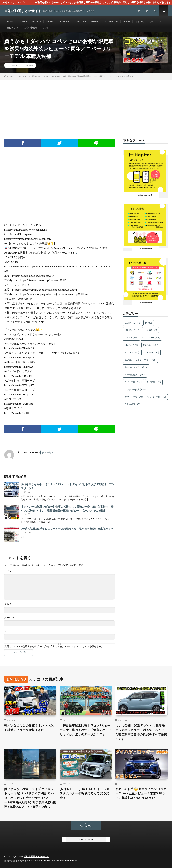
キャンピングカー (144, 21)
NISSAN (23, 21)
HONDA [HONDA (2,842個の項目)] (132, 330)
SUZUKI (95, 21)
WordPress (71, 861)
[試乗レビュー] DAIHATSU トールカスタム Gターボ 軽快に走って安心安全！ (85, 793)
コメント (9, 571)
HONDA (37, 21)
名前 (8, 604)
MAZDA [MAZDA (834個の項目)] (131, 338)
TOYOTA (9, 21)
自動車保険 (13, 27)
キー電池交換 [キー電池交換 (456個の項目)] (135, 375)
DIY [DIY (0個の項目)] (149, 323)
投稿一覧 (47, 452)
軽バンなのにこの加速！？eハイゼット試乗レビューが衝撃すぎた (30, 728)
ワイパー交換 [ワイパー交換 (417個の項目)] (157, 397)
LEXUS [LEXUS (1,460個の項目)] (150, 330)
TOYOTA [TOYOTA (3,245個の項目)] (151, 352)
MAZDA (50, 21)
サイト (8, 631)
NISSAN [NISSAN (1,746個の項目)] (132, 345)
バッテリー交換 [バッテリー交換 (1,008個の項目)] (136, 389)
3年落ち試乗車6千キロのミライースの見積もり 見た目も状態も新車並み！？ (67, 529)
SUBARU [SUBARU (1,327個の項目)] (151, 345)
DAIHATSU (80, 21)
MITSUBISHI (111, 21)
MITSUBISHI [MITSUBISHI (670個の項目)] (151, 338)
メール (9, 618)
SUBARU (64, 21)
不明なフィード (134, 140)
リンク (46, 27)
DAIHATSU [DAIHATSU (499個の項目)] (133, 323)
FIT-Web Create (41, 861)
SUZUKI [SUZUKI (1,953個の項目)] (132, 352)
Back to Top (86, 826)
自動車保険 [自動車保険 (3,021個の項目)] (133, 404)
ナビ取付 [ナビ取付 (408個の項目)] (154, 382)
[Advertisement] (86, 104)
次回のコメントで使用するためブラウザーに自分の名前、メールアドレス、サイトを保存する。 (54, 646)
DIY (161, 21)
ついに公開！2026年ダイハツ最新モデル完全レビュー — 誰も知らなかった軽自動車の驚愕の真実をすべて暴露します (141, 732)
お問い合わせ (30, 27)
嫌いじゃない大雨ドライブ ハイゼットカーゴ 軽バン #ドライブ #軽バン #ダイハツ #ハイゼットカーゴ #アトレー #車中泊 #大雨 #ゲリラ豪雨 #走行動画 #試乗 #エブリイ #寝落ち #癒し (30, 798)
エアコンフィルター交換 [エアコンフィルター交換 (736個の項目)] (140, 360)
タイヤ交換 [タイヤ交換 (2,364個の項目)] (133, 382)
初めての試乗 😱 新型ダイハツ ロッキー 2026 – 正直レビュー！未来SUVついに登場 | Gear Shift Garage (141, 793)
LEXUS (127, 21)
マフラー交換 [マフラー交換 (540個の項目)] (134, 397)
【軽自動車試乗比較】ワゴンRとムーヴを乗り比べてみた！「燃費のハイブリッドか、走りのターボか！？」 (86, 730)
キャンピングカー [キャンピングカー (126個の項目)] (136, 367)
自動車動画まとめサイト (36, 856)
